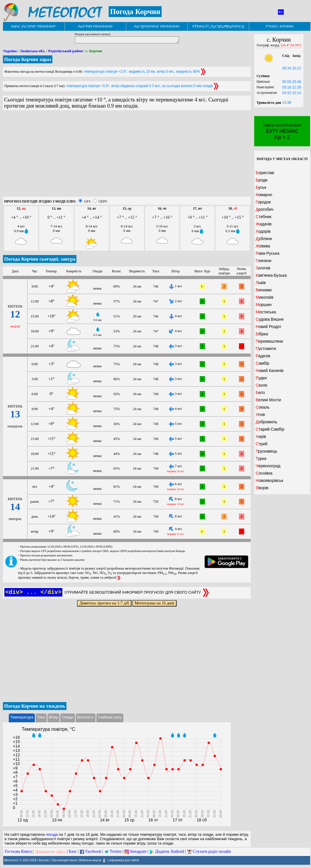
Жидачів (264, 224)
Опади (68, 717)
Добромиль (266, 422)
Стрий (262, 444)
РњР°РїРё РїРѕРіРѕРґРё (95, 26)
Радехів (263, 356)
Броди (262, 180)
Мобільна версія (90, 860)
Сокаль (263, 407)
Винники (264, 290)
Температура (22, 717)
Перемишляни (269, 341)
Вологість (86, 717)
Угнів (260, 415)
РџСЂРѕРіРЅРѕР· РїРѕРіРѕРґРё (157, 26)
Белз (260, 393)
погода (52, 834)
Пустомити (266, 349)
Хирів (261, 436)
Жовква (263, 246)
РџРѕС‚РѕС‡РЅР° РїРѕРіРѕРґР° (34, 26)
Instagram (138, 852)
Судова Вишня (270, 319)
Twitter (116, 852)
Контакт (44, 860)
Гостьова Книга (18, 852)
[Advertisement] (127, 156)
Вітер (54, 717)
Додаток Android (170, 852)
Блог (73, 852)
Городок (263, 202)
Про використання (64, 860)
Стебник (264, 217)
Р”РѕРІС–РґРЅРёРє (280, 26)
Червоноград (268, 466)
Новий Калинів (270, 371)
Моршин (264, 305)
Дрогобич (265, 209)
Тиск (41, 717)
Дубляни (264, 239)
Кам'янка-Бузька (271, 275)
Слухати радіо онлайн (212, 852)
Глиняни (264, 261)
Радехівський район (65, 51)
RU (281, 12)
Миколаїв (265, 297)
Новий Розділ (268, 327)
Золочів (263, 268)
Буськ (261, 187)
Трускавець (266, 451)
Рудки (261, 378)
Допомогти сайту (50, 852)
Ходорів (263, 231)
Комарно (264, 195)
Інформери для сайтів (124, 860)
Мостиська (266, 312)
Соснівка (264, 473)
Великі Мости (268, 400)
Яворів (262, 488)
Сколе (262, 385)
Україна (10, 51)
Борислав (265, 173)
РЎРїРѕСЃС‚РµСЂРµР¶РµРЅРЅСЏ (218, 26)
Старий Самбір (270, 429)
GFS (87, 201)
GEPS (103, 201)
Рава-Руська (268, 253)
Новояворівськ (269, 480)
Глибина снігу (110, 717)
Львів (261, 283)
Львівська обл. (32, 51)
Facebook (93, 852)
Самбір (262, 363)
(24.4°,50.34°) (291, 45)
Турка (261, 458)
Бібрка (262, 334)
